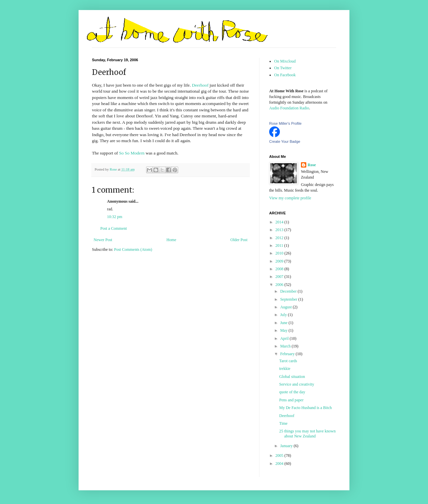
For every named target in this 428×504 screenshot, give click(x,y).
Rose (312, 165)
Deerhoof (200, 85)
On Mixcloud (285, 61)
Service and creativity (297, 384)
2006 (280, 285)
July (284, 315)
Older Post (239, 240)
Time (283, 423)
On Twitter (283, 68)
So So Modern (132, 153)
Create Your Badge (285, 141)
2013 (280, 230)
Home (171, 240)
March (286, 346)
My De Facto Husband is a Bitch (305, 408)
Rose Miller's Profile (285, 123)
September (289, 299)
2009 (280, 261)
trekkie (285, 369)
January (287, 446)
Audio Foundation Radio (289, 108)
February (288, 354)
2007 (280, 277)
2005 (280, 456)
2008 (280, 269)
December (289, 291)
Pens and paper (291, 400)
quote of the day (292, 392)
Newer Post (103, 240)
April (285, 338)
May (284, 330)
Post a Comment (114, 228)
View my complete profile (290, 198)
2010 (280, 253)
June (284, 323)
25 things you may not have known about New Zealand (307, 433)
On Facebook (285, 75)
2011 (280, 245)
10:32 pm (115, 217)
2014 (280, 222)
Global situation (292, 377)
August (287, 307)
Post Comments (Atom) (133, 249)
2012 (280, 238)
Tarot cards (288, 361)
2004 (280, 464)
